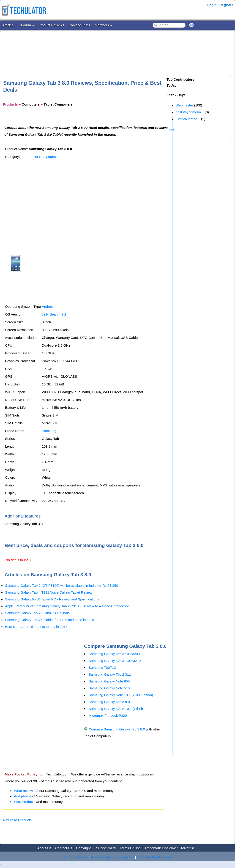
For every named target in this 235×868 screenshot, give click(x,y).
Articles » (9, 25)
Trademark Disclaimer (161, 848)
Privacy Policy (105, 848)
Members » (103, 25)
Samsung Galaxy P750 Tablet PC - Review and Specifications (52, 599)
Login (212, 5)
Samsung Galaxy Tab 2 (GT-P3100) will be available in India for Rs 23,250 (61, 585)
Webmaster (184, 105)
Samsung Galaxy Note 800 (109, 681)
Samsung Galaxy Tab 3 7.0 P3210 (115, 661)
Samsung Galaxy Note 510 (109, 688)
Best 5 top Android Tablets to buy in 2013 (36, 627)
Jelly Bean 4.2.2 (54, 314)
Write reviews (24, 791)
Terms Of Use (130, 848)
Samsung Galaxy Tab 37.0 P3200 (114, 654)
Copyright (83, 848)
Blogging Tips (125, 857)
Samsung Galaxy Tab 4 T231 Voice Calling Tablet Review (49, 592)
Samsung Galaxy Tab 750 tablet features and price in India (50, 620)
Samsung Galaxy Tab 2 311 (110, 674)
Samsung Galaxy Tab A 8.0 (109, 702)
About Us (44, 848)
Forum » (27, 25)
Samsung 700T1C (102, 668)
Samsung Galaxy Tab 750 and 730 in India (37, 613)
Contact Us (64, 848)
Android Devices (76, 857)
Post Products (25, 802)
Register (226, 5)
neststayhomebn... (190, 112)
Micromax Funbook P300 (108, 715)
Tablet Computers (42, 157)
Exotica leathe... (188, 119)
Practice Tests (79, 25)
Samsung (49, 431)
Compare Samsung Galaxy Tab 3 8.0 (117, 729)
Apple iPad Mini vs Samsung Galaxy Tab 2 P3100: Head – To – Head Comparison (67, 606)
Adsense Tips (101, 857)
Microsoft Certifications (154, 857)
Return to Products (17, 820)
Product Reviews (51, 25)
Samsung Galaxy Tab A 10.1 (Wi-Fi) (116, 709)
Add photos (23, 796)
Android (48, 307)
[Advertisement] (86, 48)
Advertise (188, 848)
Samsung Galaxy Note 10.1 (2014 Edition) (121, 695)
